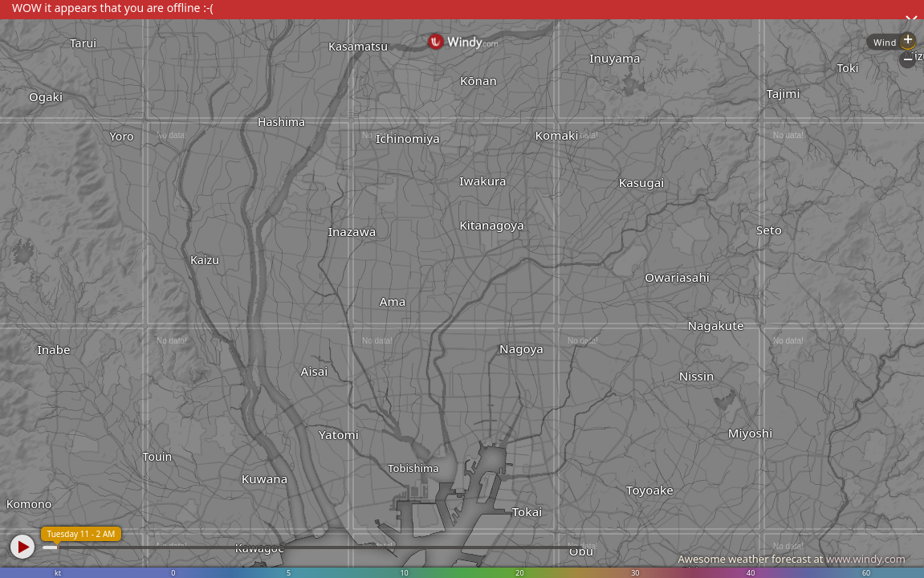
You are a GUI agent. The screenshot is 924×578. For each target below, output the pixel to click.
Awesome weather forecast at (792, 559)
